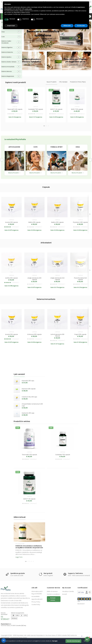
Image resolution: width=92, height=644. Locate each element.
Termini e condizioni (53, 594)
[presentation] (2, 160)
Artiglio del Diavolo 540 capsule (57, 279)
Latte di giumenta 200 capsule (57, 335)
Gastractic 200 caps (28, 413)
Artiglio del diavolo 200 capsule (34, 279)
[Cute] (35, 161)
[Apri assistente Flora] (87, 639)
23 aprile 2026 (20, 544)
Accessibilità (36, 596)
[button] (30, 47)
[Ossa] (78, 161)
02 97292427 (5, 618)
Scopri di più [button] (11, 26)
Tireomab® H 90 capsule (15, 109)
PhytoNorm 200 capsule (80, 222)
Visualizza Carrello (68, 591)
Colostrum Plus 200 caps (29, 397)
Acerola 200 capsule (11, 222)
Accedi (64, 594)
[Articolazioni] (14, 161)
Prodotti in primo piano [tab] (78, 82)
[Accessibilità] (4, 640)
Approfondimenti (37, 599)
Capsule (15, 107)
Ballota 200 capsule (34, 222)
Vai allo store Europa (73, 641)
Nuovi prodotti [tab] (51, 82)
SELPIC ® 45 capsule (56, 109)
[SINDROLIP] (57, 36)
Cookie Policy (36, 605)
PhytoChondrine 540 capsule (80, 279)
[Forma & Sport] (57, 161)
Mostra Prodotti (14, 173)
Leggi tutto (19, 557)
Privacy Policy (36, 602)
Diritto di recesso (52, 591)
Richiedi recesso (52, 599)
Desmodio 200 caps (28, 381)
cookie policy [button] (28, 9)
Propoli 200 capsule (80, 334)
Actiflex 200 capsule (11, 278)
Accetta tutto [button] (81, 26)
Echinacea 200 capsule (34, 334)
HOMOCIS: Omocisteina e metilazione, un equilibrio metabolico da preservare (29, 547)
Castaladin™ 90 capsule (36, 109)
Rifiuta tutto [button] (67, 26)
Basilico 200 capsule (57, 222)
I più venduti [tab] (63, 82)
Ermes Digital (23, 638)
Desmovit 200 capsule (29, 389)
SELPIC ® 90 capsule (77, 109)
